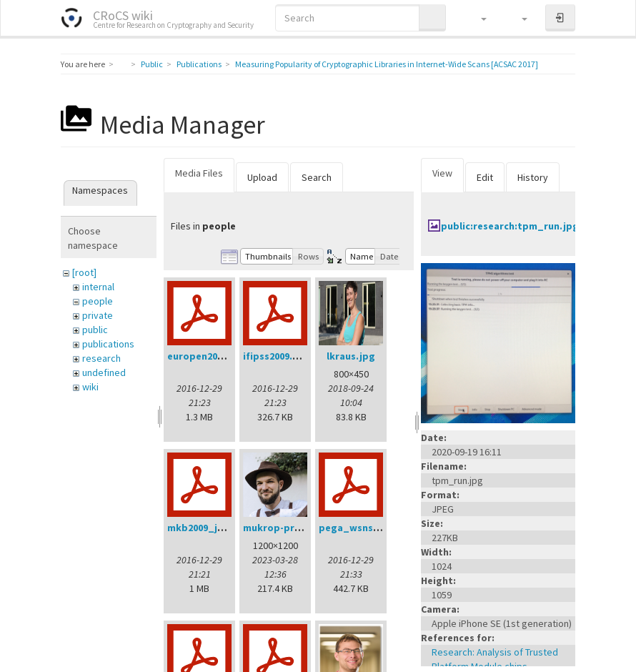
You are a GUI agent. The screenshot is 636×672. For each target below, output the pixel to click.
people (98, 301)
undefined (104, 372)
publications (108, 344)
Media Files (199, 173)
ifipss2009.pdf (276, 356)
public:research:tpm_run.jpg (510, 226)
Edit (485, 177)
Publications (199, 64)
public (95, 330)
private (98, 315)
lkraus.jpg (351, 356)
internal (98, 287)
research (101, 358)
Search (317, 177)
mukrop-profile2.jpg (292, 528)
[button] (477, 18)
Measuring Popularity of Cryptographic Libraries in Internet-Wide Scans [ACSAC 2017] (387, 64)
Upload (262, 177)
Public (152, 64)
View (442, 173)
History (533, 177)
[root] (84, 272)
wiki (90, 387)
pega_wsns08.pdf (361, 528)
